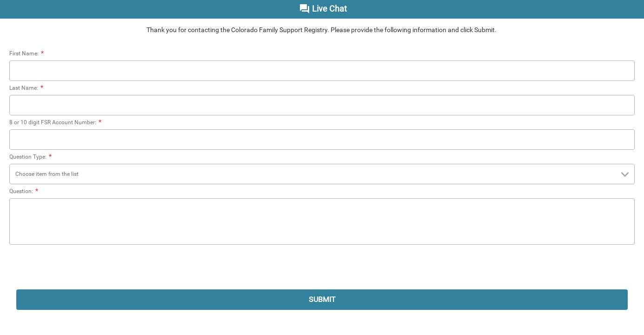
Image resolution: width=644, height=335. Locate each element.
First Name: (28, 54)
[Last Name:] (322, 105)
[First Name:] (322, 71)
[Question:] (322, 221)
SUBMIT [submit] (322, 299)
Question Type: (32, 157)
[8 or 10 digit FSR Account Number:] (322, 140)
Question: (25, 191)
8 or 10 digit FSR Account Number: (56, 122)
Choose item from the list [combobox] (324, 175)
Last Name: (27, 88)
